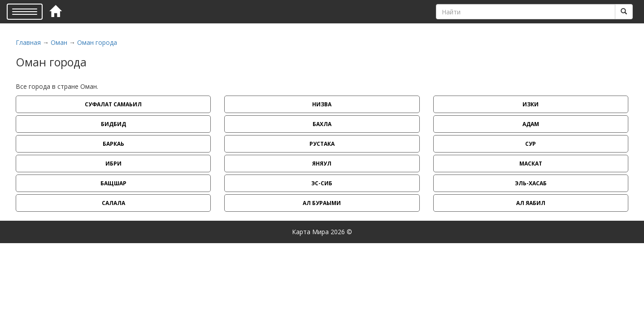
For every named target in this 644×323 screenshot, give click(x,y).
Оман (59, 42)
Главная (28, 42)
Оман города (97, 42)
